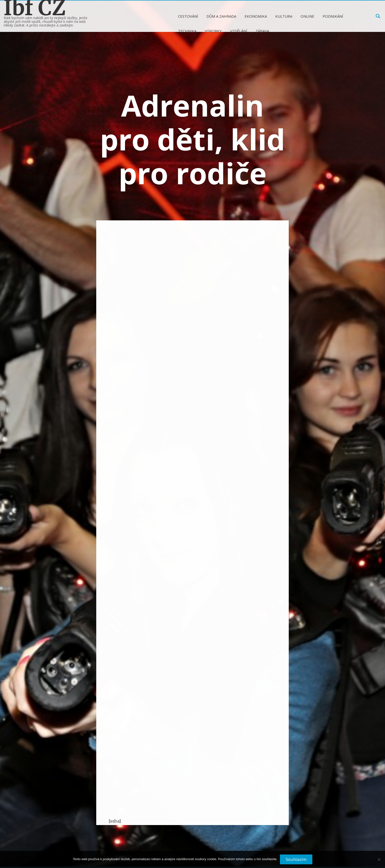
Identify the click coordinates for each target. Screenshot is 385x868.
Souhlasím (296, 859)
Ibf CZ (35, 8)
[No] (379, 861)
